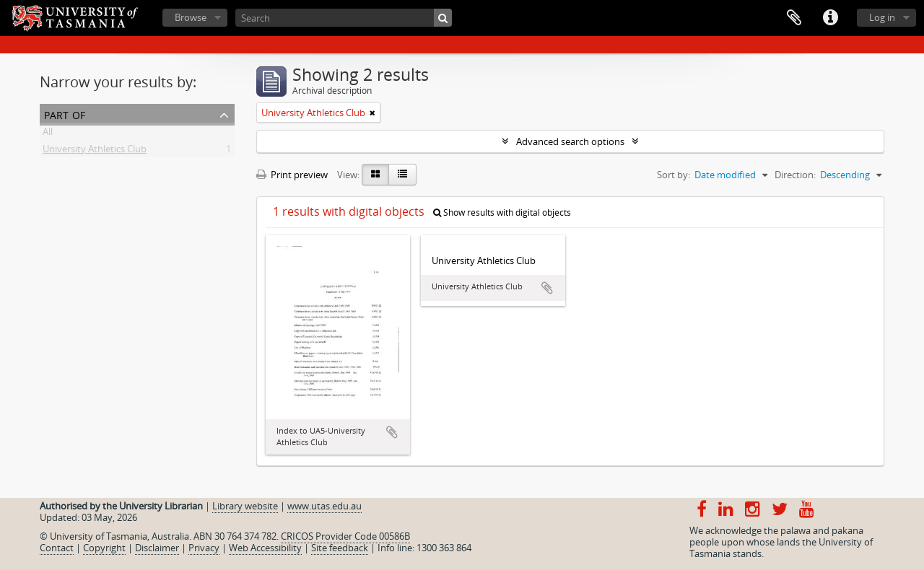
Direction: (795, 175)
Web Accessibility (265, 548)
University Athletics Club (95, 152)
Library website (245, 506)
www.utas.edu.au (324, 506)
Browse (191, 17)
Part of (65, 114)
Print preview (292, 175)
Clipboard (794, 18)
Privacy (204, 548)
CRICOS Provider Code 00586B (345, 536)
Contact (57, 548)
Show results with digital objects (502, 212)
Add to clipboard (392, 432)
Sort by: (674, 175)
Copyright (104, 548)
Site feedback (340, 548)
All (48, 134)
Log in (882, 17)
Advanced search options (570, 141)
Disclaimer (157, 548)
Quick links (830, 18)
